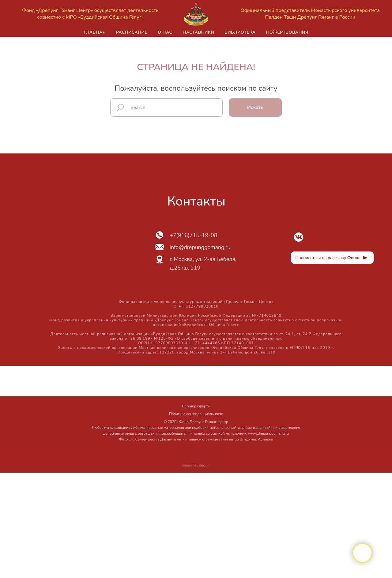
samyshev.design (196, 465)
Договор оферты (196, 406)
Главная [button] (95, 32)
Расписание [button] (132, 32)
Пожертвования (287, 32)
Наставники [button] (198, 32)
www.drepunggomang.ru (268, 433)
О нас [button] (165, 32)
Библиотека (240, 32)
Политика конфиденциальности (196, 414)
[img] (299, 237)
